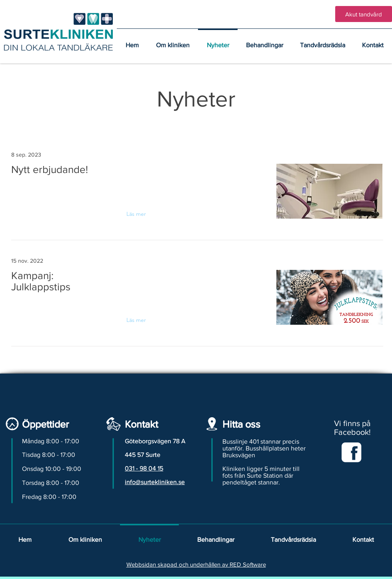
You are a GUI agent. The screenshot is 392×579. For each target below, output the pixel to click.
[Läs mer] (142, 214)
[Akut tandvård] (364, 14)
